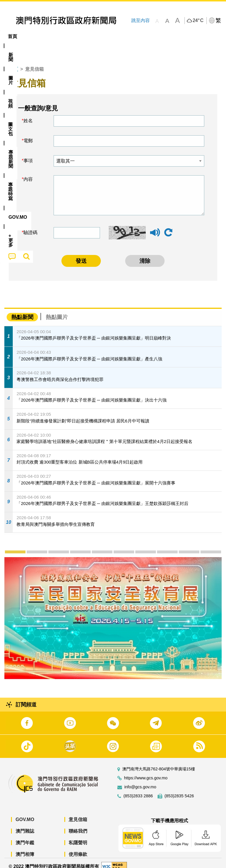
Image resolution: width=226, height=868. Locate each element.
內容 (28, 173)
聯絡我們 (78, 825)
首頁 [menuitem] (12, 36)
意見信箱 (78, 813)
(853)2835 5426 (179, 790)
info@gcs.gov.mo (140, 781)
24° (198, 21)
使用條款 (78, 848)
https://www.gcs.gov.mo (146, 772)
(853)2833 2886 (138, 790)
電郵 (28, 134)
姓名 (28, 114)
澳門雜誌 (25, 825)
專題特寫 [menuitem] (155, 36)
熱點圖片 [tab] (57, 310)
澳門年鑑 (25, 836)
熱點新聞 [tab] (22, 310)
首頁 (13, 63)
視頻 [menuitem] (75, 36)
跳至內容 (140, 20)
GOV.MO (25, 813)
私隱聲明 (78, 836)
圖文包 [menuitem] (98, 36)
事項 (28, 154)
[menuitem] (32, 37)
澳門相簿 (25, 848)
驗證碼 (30, 226)
